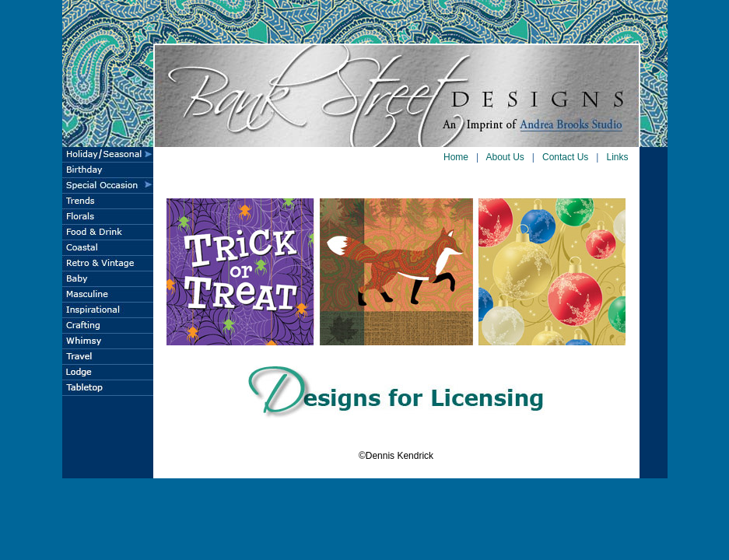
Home (456, 157)
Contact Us (565, 157)
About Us (505, 157)
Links (617, 157)
